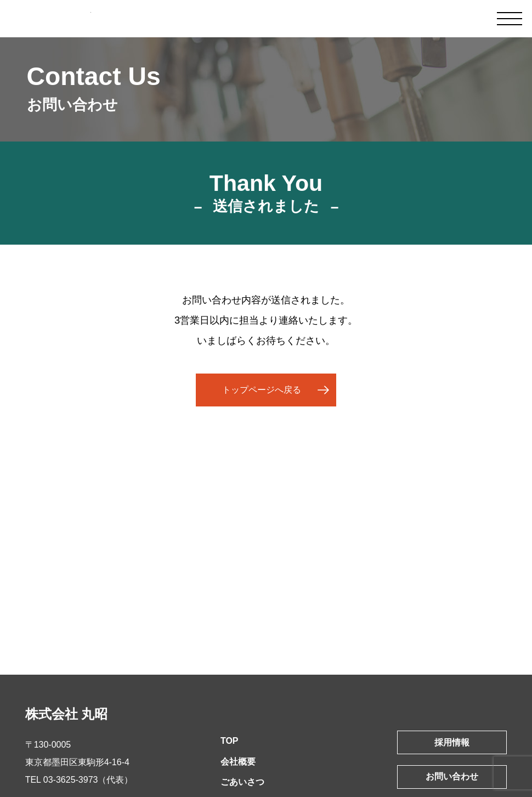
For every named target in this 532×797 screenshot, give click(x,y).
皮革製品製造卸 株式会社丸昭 (59, 19)
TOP (230, 741)
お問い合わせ (452, 776)
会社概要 (238, 762)
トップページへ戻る (262, 390)
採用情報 (452, 742)
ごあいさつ (242, 782)
